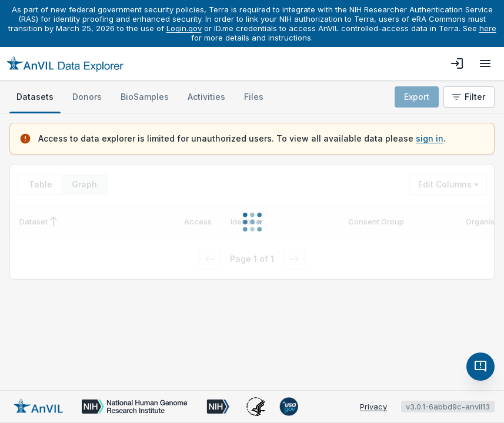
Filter (468, 97)
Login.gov (184, 28)
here (488, 28)
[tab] (35, 97)
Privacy (373, 407)
